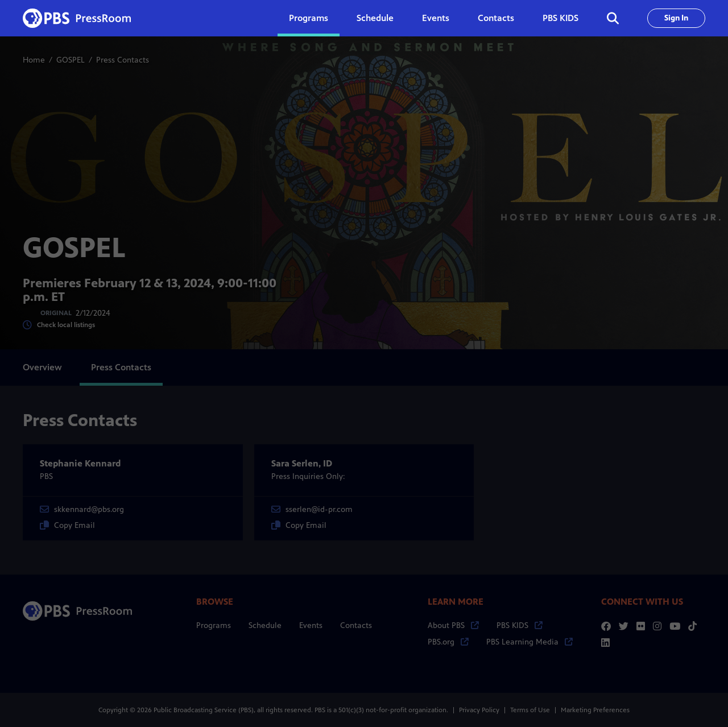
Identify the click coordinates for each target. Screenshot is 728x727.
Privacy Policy (479, 710)
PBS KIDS (561, 18)
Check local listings (59, 325)
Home (34, 60)
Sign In (676, 18)
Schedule (375, 18)
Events (436, 18)
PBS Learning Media (530, 642)
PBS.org (448, 642)
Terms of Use (530, 710)
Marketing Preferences (595, 710)
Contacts (496, 18)
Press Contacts (121, 367)
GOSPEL (71, 60)
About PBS (453, 625)
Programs (214, 625)
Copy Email (67, 525)
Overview (42, 367)
